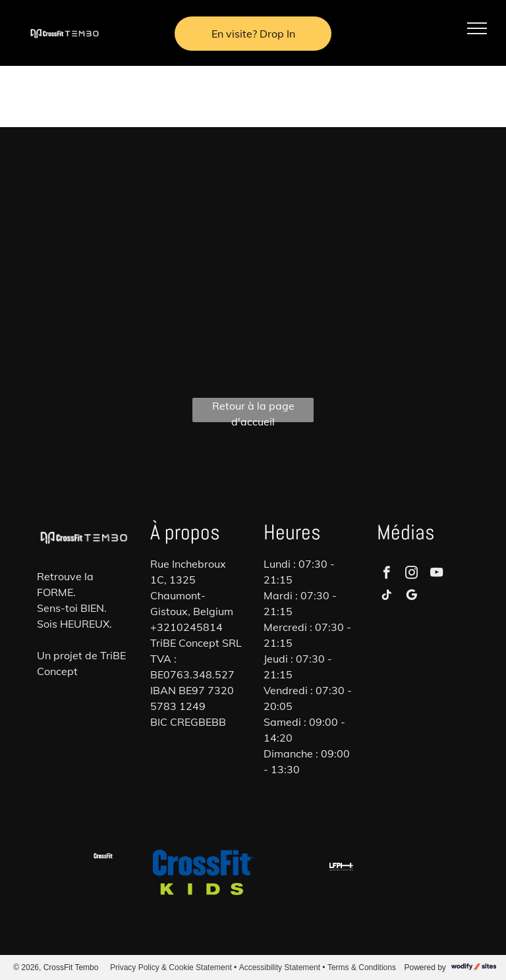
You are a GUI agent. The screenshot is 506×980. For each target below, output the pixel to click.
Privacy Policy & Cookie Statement (171, 967)
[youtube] (436, 574)
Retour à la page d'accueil (253, 411)
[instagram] (411, 574)
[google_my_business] (411, 597)
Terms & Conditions (362, 967)
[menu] (477, 28)
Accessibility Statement (280, 967)
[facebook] (386, 574)
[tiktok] (386, 597)
